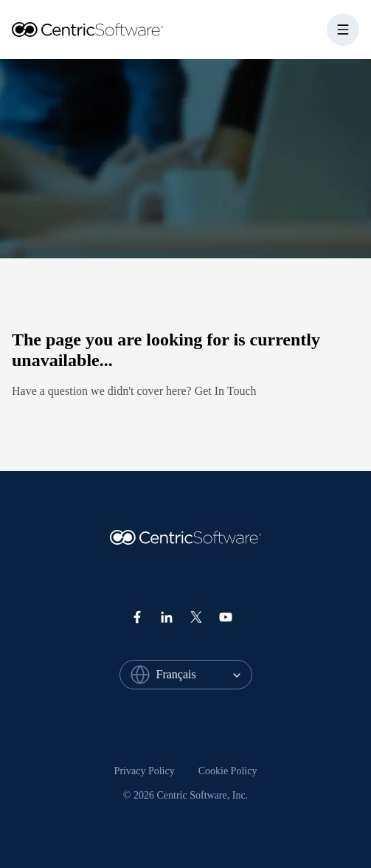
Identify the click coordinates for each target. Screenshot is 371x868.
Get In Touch (226, 391)
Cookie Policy (228, 771)
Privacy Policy (145, 771)
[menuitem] (145, 771)
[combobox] (204, 675)
